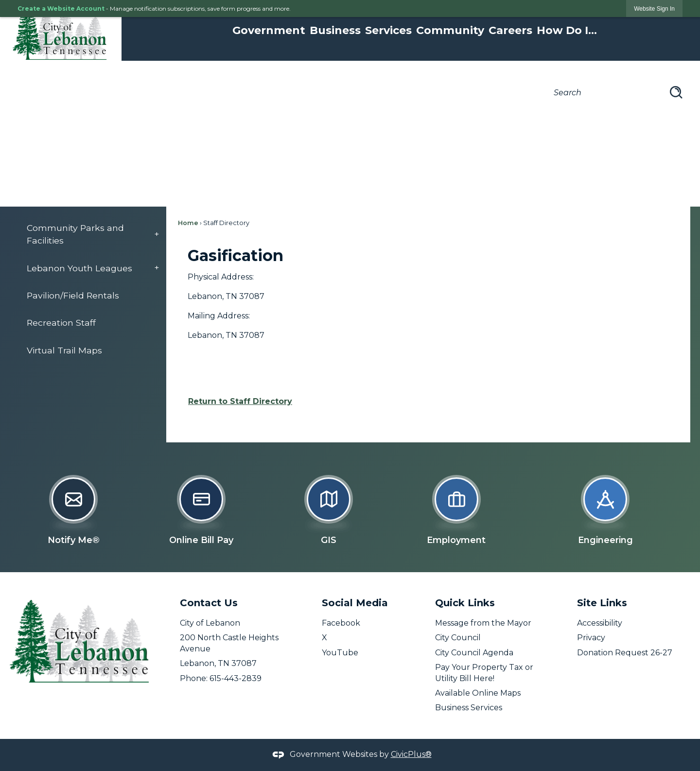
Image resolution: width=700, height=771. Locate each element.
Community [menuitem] (450, 30)
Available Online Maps (478, 693)
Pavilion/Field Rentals (73, 295)
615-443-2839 (236, 678)
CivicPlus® (411, 754)
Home (188, 223)
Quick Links (465, 603)
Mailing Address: (219, 316)
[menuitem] (88, 235)
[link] (654, 9)
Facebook (341, 623)
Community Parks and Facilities (75, 234)
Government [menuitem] (269, 30)
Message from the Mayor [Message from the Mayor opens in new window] (483, 623)
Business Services (469, 708)
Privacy (591, 638)
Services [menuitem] (388, 30)
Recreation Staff (61, 323)
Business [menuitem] (335, 30)
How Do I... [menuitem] (567, 30)
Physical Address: (221, 277)
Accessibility (600, 623)
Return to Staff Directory (240, 401)
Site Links (602, 603)
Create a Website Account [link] (61, 9)
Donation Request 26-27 (625, 653)
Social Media (355, 603)
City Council (458, 638)
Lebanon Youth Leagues (79, 268)
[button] (676, 92)
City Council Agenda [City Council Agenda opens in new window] (474, 653)
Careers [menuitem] (510, 30)
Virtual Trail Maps (64, 350)
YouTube (340, 653)
